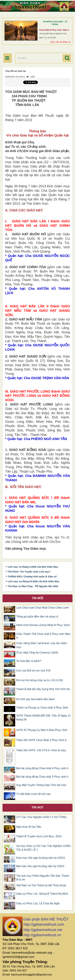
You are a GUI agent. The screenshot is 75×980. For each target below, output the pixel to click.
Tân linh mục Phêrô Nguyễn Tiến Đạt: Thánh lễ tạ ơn (43, 878)
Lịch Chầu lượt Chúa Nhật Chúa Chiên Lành (42, 608)
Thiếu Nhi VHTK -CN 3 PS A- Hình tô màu (41, 750)
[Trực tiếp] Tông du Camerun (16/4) (37, 653)
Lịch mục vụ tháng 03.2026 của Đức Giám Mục (34, 581)
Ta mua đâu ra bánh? (29, 661)
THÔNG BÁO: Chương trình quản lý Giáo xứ (32, 577)
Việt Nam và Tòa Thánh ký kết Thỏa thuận (41, 885)
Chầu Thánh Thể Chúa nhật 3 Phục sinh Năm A (43, 636)
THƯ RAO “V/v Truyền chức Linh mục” (29, 572)
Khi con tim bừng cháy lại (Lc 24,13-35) (39, 680)
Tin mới (37, 598)
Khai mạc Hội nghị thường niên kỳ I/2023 (40, 858)
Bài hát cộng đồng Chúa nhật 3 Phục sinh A (42, 777)
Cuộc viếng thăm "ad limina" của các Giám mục (41, 645)
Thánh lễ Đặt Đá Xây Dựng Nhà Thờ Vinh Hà (43, 689)
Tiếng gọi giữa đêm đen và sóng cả (37, 617)
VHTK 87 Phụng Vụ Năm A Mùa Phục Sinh (42, 730)
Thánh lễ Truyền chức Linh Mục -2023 (39, 836)
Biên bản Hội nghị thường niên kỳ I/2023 (40, 866)
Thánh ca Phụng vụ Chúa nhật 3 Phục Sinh (42, 708)
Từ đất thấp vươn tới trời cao (33, 794)
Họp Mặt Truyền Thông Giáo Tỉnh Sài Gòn (41, 785)
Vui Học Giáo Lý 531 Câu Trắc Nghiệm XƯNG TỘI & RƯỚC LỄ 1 (43, 848)
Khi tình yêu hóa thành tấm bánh (35, 699)
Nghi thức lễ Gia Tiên (29, 827)
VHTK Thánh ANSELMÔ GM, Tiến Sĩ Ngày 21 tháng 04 (43, 718)
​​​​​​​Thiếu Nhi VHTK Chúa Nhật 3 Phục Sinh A (41, 740)
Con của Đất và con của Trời (33, 671)
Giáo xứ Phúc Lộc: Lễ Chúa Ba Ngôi (38, 903)
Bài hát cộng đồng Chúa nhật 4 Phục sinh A (42, 768)
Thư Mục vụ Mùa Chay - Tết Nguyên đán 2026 (33, 586)
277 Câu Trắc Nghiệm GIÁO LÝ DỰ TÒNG (41, 817)
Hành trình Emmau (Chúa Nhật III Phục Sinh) (43, 625)
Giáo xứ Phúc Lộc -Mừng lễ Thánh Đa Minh (42, 894)
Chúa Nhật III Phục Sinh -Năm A (54, 30)
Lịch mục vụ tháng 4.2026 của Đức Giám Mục (33, 567)
